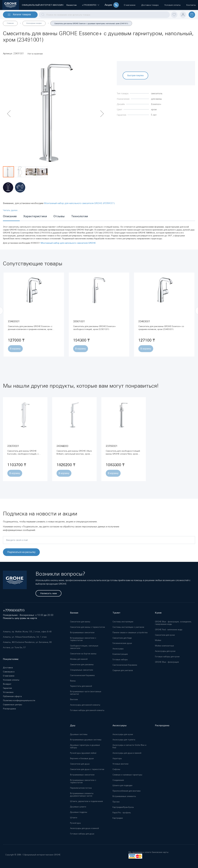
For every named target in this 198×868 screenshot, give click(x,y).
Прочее (116, 802)
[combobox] (104, 15)
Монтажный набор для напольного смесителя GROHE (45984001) (79, 203)
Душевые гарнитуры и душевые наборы (85, 746)
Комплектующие (120, 654)
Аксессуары (118, 649)
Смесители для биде (122, 638)
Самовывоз (9, 672)
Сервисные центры (12, 704)
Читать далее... (11, 210)
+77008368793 (14, 610)
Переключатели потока (81, 788)
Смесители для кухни (165, 635)
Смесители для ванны (80, 622)
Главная (10, 23)
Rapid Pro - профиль (122, 813)
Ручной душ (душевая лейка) (83, 753)
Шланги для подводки (122, 785)
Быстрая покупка (135, 75)
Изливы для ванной (79, 659)
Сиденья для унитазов (123, 670)
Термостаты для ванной (81, 686)
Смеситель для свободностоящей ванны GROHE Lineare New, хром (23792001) (123, 454)
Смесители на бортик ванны (83, 654)
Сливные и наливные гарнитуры (127, 775)
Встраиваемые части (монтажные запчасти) (86, 693)
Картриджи (118, 818)
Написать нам (48, 593)
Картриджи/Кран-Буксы (123, 807)
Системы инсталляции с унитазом (128, 627)
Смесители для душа (80, 764)
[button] (89, 5)
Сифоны (116, 769)
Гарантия (7, 688)
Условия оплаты (11, 680)
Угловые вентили (120, 764)
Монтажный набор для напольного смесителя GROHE (68, 243)
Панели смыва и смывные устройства (130, 633)
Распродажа (9, 709)
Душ (73, 725)
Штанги (74, 818)
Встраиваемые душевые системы (86, 740)
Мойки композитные (164, 646)
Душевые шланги (78, 807)
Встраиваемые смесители (82, 633)
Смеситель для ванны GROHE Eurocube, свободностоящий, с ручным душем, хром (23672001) (23, 454)
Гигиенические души (122, 643)
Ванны (73, 681)
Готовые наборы (120, 660)
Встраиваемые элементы (124, 796)
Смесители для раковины (82, 665)
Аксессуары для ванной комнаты (85, 705)
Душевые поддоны (79, 812)
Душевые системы (79, 734)
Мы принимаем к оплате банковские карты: (149, 852)
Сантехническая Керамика (82, 675)
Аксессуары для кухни (165, 651)
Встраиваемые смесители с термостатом (83, 639)
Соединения (118, 780)
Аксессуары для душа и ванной (84, 828)
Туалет (116, 613)
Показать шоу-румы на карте (20, 618)
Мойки (158, 640)
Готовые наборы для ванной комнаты (87, 710)
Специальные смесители (82, 670)
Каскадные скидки (34, 23)
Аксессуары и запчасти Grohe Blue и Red (129, 746)
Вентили (74, 699)
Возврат (7, 684)
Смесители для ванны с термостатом (87, 627)
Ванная (74, 613)
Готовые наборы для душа (82, 834)
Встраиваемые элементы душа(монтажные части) (82, 795)
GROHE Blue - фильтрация (167, 662)
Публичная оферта (12, 696)
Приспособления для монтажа (126, 791)
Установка (8, 692)
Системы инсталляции (123, 622)
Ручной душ (75, 823)
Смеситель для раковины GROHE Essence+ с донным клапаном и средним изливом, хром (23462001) (30, 329)
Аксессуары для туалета (124, 740)
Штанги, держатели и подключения (86, 801)
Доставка (8, 668)
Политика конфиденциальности (19, 700)
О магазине (9, 676)
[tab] (11, 216)
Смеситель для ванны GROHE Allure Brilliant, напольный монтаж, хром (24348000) (74, 454)
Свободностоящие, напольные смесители (84, 647)
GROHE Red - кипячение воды (169, 630)
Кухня (158, 613)
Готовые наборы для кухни (167, 657)
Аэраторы (117, 758)
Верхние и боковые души (82, 758)
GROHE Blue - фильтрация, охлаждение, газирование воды (173, 623)
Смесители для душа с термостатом (87, 769)
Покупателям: (11, 659)
